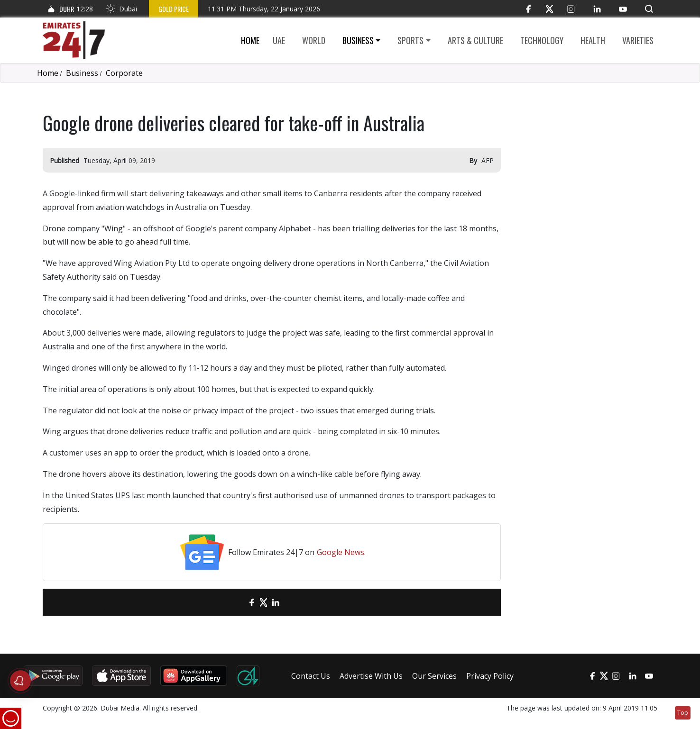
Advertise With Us (371, 676)
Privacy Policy (490, 676)
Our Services (434, 676)
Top (683, 713)
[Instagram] (571, 9)
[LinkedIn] (597, 9)
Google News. (341, 552)
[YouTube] (623, 9)
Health (593, 40)
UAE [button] (279, 40)
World (314, 40)
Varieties (638, 40)
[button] (649, 9)
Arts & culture (475, 40)
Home (250, 40)
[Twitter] (549, 9)
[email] (235, 602)
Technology (542, 40)
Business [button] (358, 40)
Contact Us (311, 676)
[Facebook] (528, 9)
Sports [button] (410, 40)
